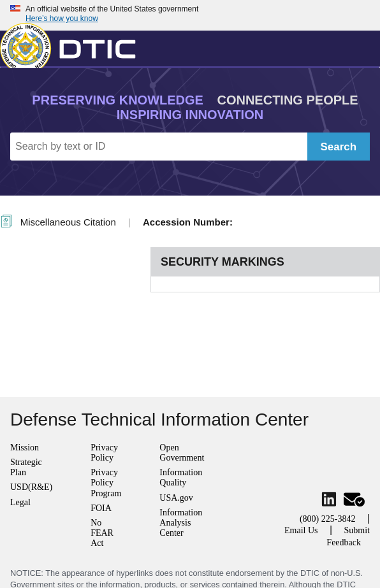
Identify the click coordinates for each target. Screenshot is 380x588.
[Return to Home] (73, 46)
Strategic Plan (26, 467)
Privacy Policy (104, 453)
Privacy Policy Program (106, 483)
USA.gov (176, 498)
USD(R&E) (31, 487)
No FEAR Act (102, 533)
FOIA (101, 508)
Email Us (301, 530)
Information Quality (181, 477)
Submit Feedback (348, 536)
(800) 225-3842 (328, 519)
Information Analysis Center (181, 523)
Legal (20, 502)
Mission (25, 448)
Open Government (182, 453)
